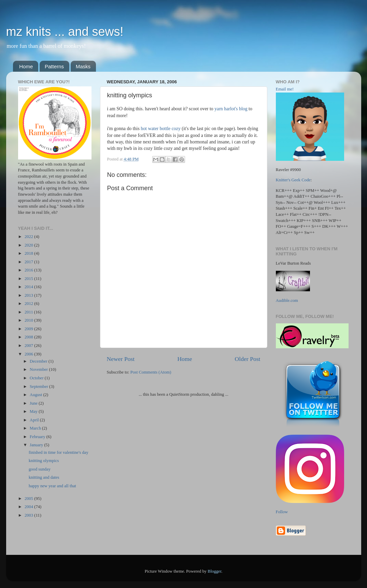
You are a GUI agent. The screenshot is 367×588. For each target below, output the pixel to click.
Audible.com (287, 300)
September (39, 387)
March (36, 428)
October (37, 378)
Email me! (285, 89)
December (39, 361)
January (37, 445)
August (37, 395)
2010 (29, 320)
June (34, 403)
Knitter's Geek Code (293, 180)
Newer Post (121, 359)
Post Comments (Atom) (151, 372)
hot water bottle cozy (161, 129)
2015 (29, 279)
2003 (29, 515)
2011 (29, 312)
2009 (29, 329)
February (38, 437)
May (34, 411)
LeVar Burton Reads (293, 263)
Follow (282, 512)
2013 (29, 295)
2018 (29, 253)
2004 (29, 507)
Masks (83, 66)
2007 (29, 346)
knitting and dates (44, 477)
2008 (29, 337)
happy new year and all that (52, 486)
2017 (29, 262)
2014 (29, 287)
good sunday (40, 469)
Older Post (248, 359)
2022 (29, 237)
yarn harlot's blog (231, 109)
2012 (29, 304)
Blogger (214, 571)
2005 (29, 499)
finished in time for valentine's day (59, 452)
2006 (29, 354)
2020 (29, 245)
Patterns (54, 66)
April (35, 420)
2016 (29, 270)
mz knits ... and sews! (65, 32)
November (39, 369)
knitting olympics (44, 461)
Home (26, 66)
